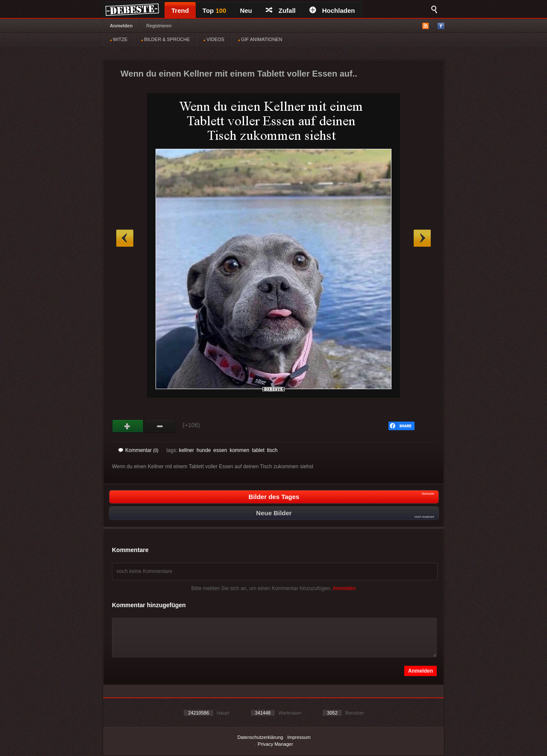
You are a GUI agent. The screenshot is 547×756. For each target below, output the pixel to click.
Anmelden (121, 26)
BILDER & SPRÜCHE (165, 39)
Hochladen (332, 10)
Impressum (299, 737)
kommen (239, 450)
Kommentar (138, 450)
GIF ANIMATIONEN (260, 39)
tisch (272, 450)
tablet (258, 450)
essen (220, 450)
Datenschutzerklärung (260, 737)
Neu (246, 10)
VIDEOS (214, 39)
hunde (204, 450)
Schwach (160, 426)
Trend (180, 10)
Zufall (281, 10)
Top (215, 10)
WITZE (119, 39)
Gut (128, 426)
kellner (187, 450)
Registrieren (159, 26)
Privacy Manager (275, 744)
